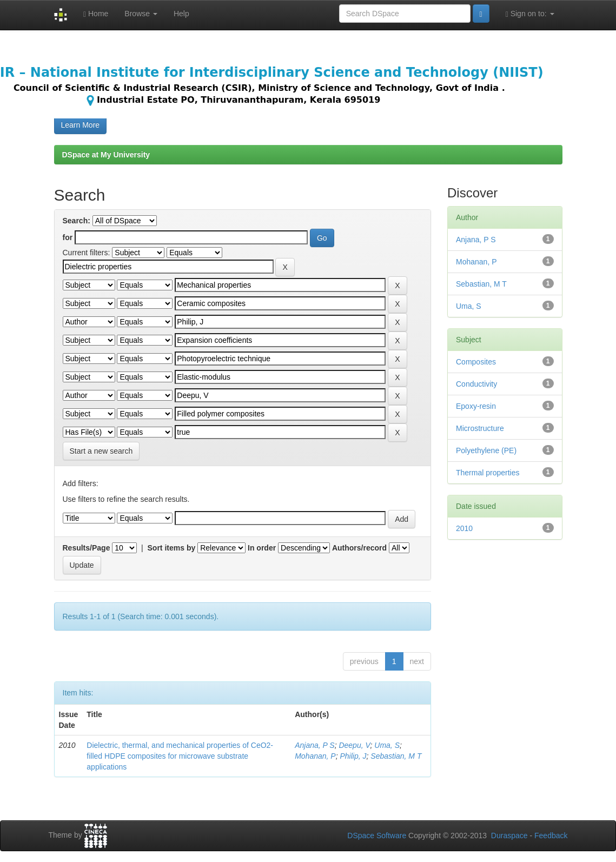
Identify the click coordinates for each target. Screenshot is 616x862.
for (68, 237)
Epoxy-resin (476, 406)
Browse (141, 14)
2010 (464, 528)
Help (181, 14)
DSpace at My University (106, 155)
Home (96, 14)
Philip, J (353, 756)
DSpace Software (377, 836)
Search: (77, 221)
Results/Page (87, 548)
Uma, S (387, 745)
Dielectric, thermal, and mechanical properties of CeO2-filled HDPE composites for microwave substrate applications (180, 756)
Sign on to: (530, 14)
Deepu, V (354, 745)
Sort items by (172, 548)
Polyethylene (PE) (486, 450)
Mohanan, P (315, 756)
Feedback (551, 836)
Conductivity (476, 384)
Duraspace (509, 836)
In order (262, 548)
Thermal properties (488, 473)
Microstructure (480, 428)
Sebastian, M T (396, 756)
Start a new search (101, 451)
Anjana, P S (314, 745)
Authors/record (359, 548)
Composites (476, 362)
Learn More (81, 125)
